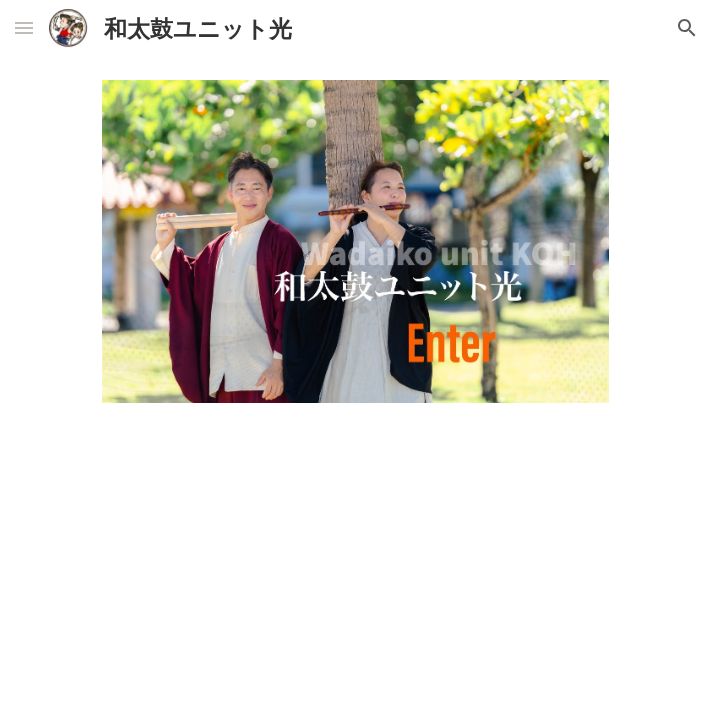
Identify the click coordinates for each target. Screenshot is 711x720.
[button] (24, 27)
